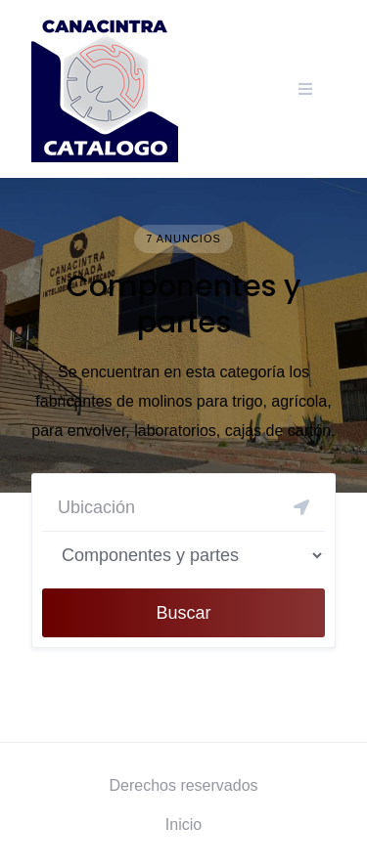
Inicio (183, 825)
